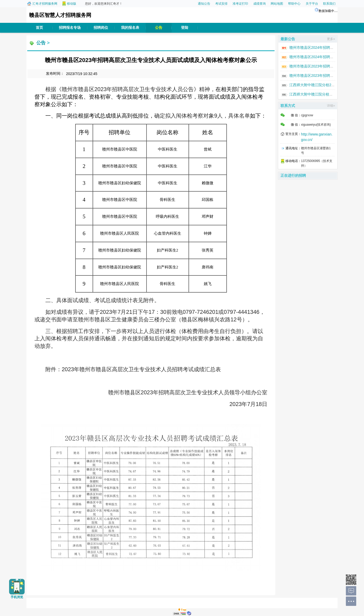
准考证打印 (240, 4)
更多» (331, 39)
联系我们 (329, 4)
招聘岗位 (101, 28)
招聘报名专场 (70, 28)
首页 (39, 28)
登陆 (185, 28)
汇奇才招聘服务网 (45, 4)
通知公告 (204, 4)
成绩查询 (260, 4)
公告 (159, 28)
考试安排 (221, 4)
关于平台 (312, 4)
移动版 (72, 4)
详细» (331, 106)
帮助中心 (294, 4)
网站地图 (277, 4)
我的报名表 (130, 28)
